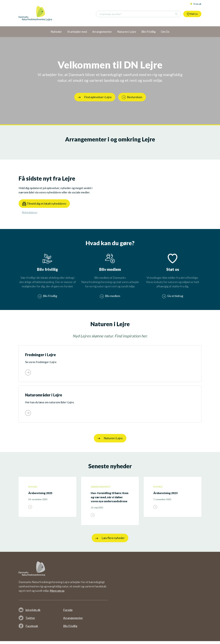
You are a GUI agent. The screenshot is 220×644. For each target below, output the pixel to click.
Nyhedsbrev (30, 212)
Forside (68, 613)
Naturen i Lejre (110, 441)
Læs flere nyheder (110, 541)
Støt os (192, 14)
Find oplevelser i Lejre (95, 97)
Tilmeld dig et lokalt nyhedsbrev (44, 204)
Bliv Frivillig (70, 629)
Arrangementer (73, 621)
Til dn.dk (196, 4)
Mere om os (57, 593)
